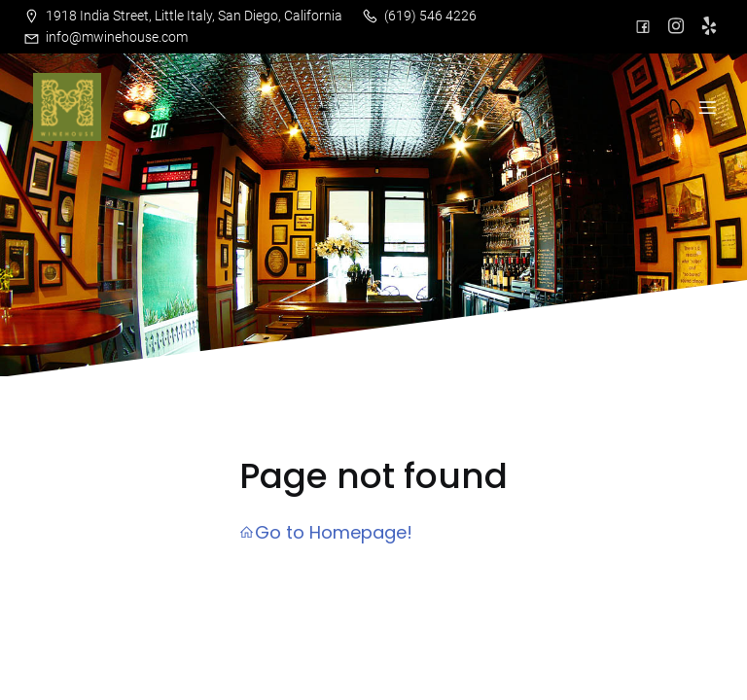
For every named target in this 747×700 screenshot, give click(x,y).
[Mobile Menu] (707, 107)
